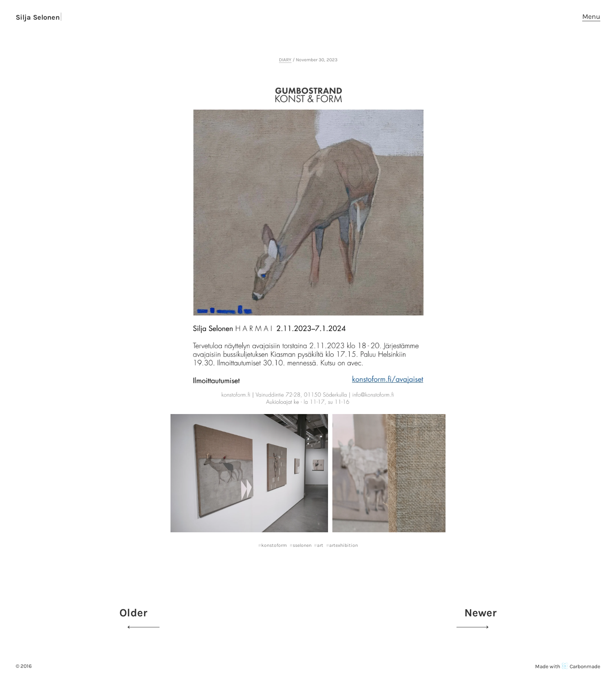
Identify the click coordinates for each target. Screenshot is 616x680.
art (320, 545)
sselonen (302, 545)
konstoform (274, 545)
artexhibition (344, 545)
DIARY (285, 60)
